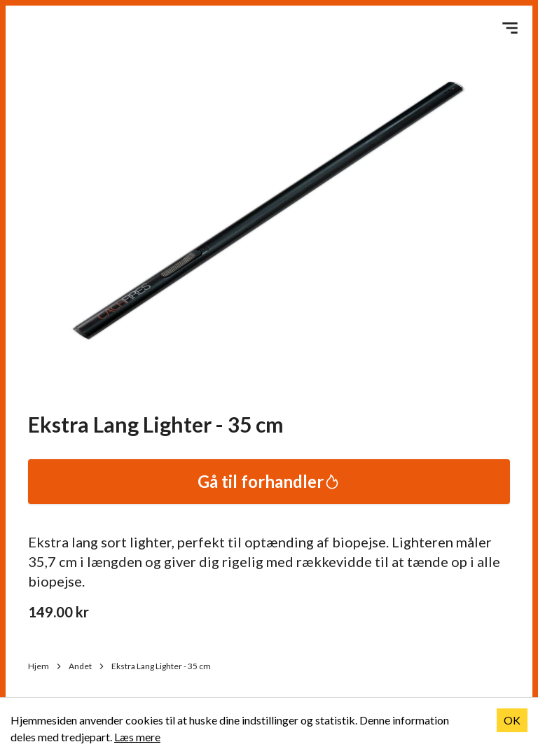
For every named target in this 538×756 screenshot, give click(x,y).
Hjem (46, 666)
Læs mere (137, 737)
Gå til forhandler (269, 481)
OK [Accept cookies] (512, 720)
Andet (87, 666)
